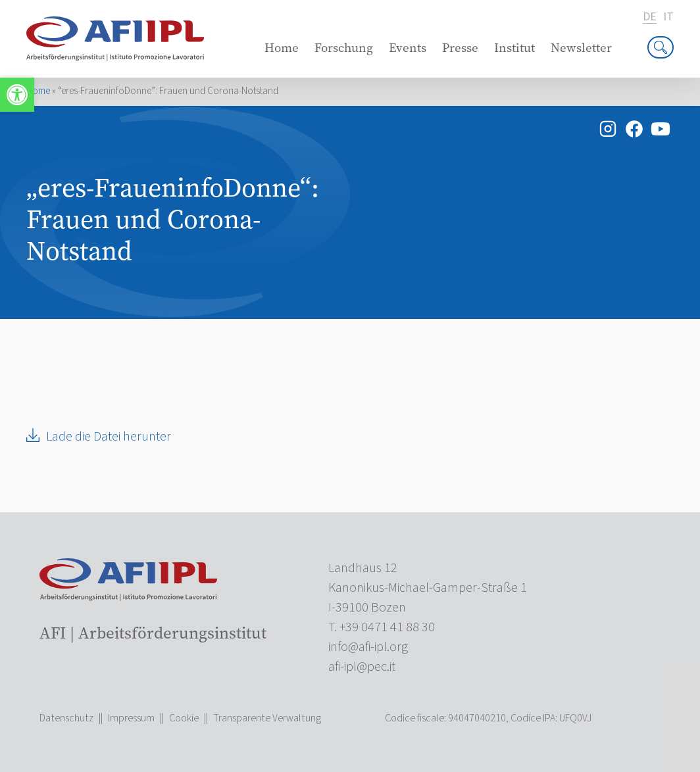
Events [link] (408, 48)
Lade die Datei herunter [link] (109, 437)
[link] (17, 95)
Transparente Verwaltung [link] (267, 718)
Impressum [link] (131, 718)
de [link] (650, 17)
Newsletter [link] (581, 48)
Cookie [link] (184, 718)
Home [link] (282, 48)
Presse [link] (460, 48)
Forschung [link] (344, 48)
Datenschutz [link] (66, 718)
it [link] (668, 17)
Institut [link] (514, 48)
